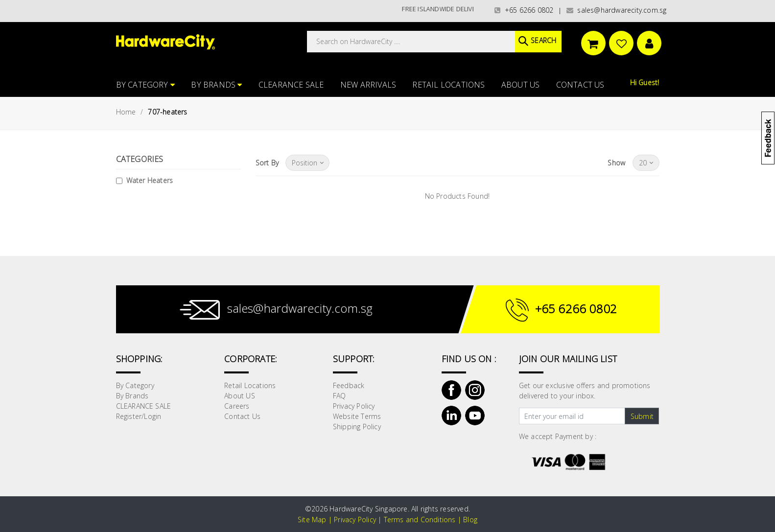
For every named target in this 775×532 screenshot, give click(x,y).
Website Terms (357, 416)
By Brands (216, 85)
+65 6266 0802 (524, 10)
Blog (470, 520)
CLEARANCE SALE (291, 85)
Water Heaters (150, 180)
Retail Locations (448, 85)
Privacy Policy (354, 406)
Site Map (312, 520)
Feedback (349, 385)
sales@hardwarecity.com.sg (617, 10)
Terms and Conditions (420, 520)
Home (126, 112)
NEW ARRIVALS (368, 85)
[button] (774, 56)
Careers (237, 406)
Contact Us (580, 85)
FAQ (340, 396)
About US (521, 85)
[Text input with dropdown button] (572, 416)
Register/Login (139, 416)
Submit (642, 416)
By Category (146, 85)
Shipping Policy (357, 427)
